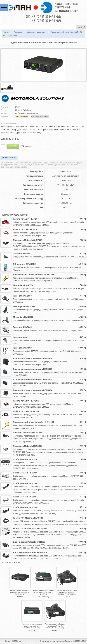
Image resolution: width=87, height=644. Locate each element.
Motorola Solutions (23, 110)
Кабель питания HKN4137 (26, 219)
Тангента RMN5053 (22, 296)
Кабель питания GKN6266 (26, 411)
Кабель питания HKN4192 (26, 401)
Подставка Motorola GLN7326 (28, 433)
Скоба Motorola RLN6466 (25, 483)
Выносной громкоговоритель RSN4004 (33, 390)
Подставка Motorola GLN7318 (28, 240)
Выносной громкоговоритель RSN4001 (33, 358)
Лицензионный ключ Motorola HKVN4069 (33, 422)
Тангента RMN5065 (22, 327)
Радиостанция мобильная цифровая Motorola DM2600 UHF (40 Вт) (32, 626)
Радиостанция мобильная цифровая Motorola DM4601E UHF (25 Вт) (55, 626)
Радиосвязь (18, 32)
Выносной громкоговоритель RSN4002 (33, 369)
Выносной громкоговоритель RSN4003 (33, 380)
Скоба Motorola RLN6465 (25, 473)
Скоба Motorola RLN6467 (25, 497)
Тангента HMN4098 (22, 348)
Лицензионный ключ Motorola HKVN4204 (33, 275)
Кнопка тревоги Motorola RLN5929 (30, 529)
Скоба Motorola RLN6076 (25, 459)
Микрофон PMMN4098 (24, 306)
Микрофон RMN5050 (23, 317)
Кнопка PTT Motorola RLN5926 (28, 518)
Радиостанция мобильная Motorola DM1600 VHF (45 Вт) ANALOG (20, 592)
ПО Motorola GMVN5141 (25, 264)
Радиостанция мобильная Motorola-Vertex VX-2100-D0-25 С (43, 592)
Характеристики (9, 158)
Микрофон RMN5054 (23, 285)
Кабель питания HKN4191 (26, 229)
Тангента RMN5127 (22, 337)
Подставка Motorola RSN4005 (28, 446)
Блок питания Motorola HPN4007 (29, 542)
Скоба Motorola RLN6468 (25, 507)
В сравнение (28, 146)
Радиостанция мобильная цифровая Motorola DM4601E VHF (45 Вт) (67, 592)
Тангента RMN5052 (22, 253)
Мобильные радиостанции (36, 32)
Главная (6, 32)
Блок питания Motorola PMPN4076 (30, 553)
